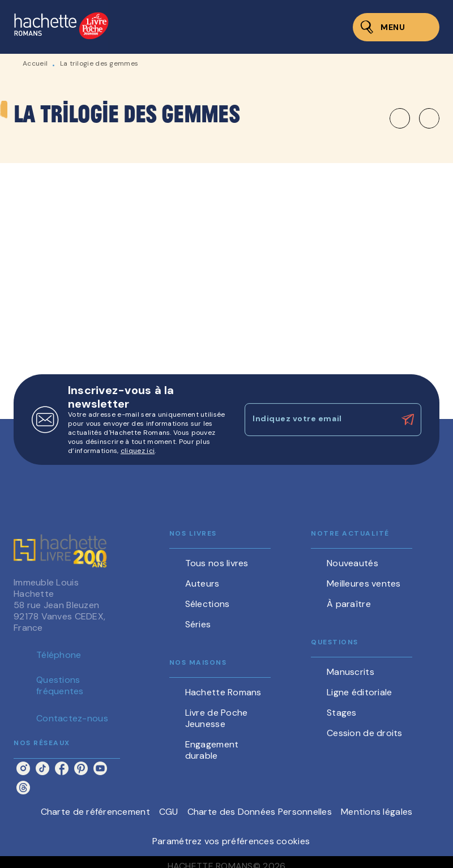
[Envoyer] (408, 420)
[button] (414, 118)
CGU (169, 812)
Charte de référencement (95, 812)
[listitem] (23, 768)
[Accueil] (61, 27)
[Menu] (396, 27)
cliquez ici (138, 451)
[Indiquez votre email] (319, 420)
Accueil (35, 63)
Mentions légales (377, 812)
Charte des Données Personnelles (260, 812)
